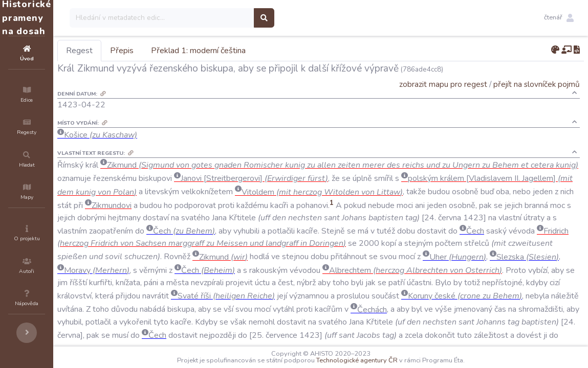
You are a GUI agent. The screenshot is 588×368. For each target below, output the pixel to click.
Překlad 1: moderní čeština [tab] (260, 51)
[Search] (223, 18)
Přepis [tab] (183, 51)
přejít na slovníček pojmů (537, 84)
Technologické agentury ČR (388, 360)
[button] (559, 18)
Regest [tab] (141, 51)
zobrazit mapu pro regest (443, 84)
